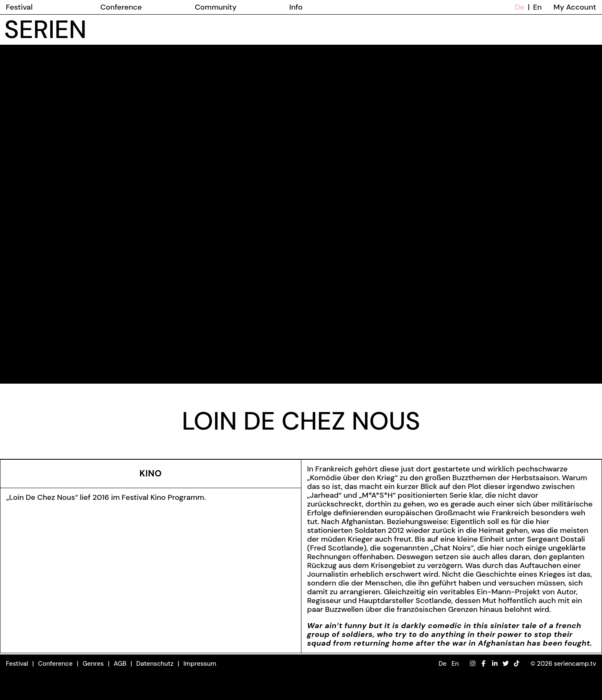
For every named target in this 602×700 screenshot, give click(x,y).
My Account (575, 7)
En (537, 7)
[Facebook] (483, 664)
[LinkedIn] (495, 664)
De (520, 7)
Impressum (200, 664)
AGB (120, 664)
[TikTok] (517, 664)
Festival (17, 664)
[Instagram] (473, 664)
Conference (55, 664)
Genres (93, 664)
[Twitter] (506, 664)
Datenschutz (155, 664)
